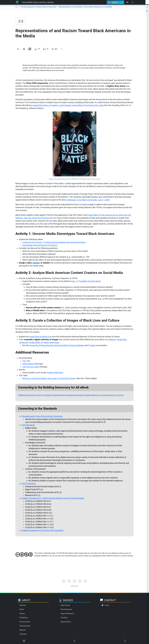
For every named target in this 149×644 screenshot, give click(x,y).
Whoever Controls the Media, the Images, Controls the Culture (49, 378)
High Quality (65, 605)
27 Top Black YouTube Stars (88, 281)
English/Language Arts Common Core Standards (43, 530)
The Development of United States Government (38, 7)
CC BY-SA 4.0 (95, 179)
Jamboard (23, 342)
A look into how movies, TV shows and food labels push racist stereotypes (54, 242)
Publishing (24, 618)
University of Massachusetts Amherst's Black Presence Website (57, 345)
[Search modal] (115, 2)
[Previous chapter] (74, 641)
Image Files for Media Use (40, 337)
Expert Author (66, 622)
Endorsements (25, 626)
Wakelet (112, 340)
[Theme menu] (128, 2)
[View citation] (24, 49)
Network (23, 630)
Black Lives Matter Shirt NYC (59, 179)
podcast (36, 263)
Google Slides (34, 342)
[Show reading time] (62, 49)
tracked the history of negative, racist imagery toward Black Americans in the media (68, 105)
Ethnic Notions (29, 364)
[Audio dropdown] (46, 49)
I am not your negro (31, 367)
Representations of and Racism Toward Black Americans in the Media (85, 7)
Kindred (50, 373)
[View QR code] (30, 49)
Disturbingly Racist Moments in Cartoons (40, 245)
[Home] (17, 2)
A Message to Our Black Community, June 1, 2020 (88, 200)
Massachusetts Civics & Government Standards (42, 416)
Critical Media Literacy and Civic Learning (38, 2)
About (22, 609)
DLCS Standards (29, 484)
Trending (64, 618)
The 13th (26, 361)
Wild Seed (59, 373)
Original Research (67, 613)
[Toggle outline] (18, 49)
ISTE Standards (28, 425)
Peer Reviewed (66, 609)
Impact (22, 613)
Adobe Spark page (51, 342)
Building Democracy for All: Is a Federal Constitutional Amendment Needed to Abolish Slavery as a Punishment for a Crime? (71, 395)
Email (107, 605)
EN (56, 49)
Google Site (122, 340)
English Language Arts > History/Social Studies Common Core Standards (53, 498)
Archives (23, 605)
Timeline (92, 345)
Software (23, 634)
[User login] (133, 2)
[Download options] (37, 49)
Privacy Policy (25, 622)
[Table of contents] (16, 7)
